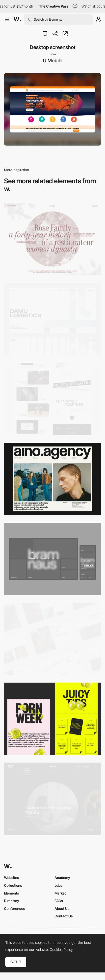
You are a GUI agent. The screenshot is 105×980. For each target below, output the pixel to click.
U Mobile (53, 61)
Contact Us (64, 916)
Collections (13, 885)
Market (60, 893)
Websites (11, 878)
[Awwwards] (17, 19)
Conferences (15, 908)
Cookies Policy (61, 950)
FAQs (59, 901)
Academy (62, 878)
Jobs (58, 885)
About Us (62, 908)
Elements (11, 893)
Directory (12, 901)
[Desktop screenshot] (52, 239)
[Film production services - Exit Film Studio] (52, 799)
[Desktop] (52, 399)
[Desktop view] (52, 719)
